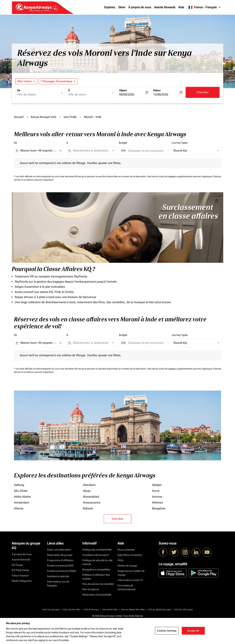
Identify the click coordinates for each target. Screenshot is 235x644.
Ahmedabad (91, 497)
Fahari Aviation (20, 576)
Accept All (193, 631)
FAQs (121, 560)
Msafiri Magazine (22, 581)
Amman (157, 497)
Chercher (203, 92)
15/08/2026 (161, 94)
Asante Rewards (165, 7)
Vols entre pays (91, 609)
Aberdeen (89, 485)
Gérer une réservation (59, 550)
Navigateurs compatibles (96, 569)
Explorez (110, 7)
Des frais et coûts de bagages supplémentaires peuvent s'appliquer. (180, 176)
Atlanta (19, 508)
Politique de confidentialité (97, 550)
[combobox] (38, 95)
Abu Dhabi (21, 491)
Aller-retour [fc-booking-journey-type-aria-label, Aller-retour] (24, 81)
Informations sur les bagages (58, 583)
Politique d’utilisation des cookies (96, 577)
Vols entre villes (110, 609)
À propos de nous (140, 7)
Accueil (19, 117)
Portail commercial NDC (60, 566)
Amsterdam (22, 503)
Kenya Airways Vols (44, 117)
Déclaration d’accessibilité (97, 595)
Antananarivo (92, 503)
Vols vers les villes (72, 609)
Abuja (87, 491)
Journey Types (180, 143)
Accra (156, 491)
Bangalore (159, 508)
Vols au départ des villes (133, 609)
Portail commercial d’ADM (61, 571)
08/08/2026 (127, 94)
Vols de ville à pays (184, 609)
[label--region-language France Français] (205, 7)
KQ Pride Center (21, 570)
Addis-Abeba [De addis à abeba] (22, 497)
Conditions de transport (95, 555)
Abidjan (157, 485)
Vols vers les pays (51, 609)
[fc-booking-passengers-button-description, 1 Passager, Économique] (56, 81)
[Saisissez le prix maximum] (147, 151)
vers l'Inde (70, 117)
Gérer (122, 7)
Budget (123, 143)
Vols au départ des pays (160, 609)
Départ (123, 90)
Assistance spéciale (58, 576)
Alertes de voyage (127, 566)
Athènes (157, 503)
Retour (157, 90)
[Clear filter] (60, 151)
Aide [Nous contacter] (130, 555)
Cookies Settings (167, 631)
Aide (181, 7)
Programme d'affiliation (60, 560)
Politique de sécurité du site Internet (97, 562)
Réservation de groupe (60, 555)
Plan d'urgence (91, 589)
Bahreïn (88, 508)
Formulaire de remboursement (126, 587)
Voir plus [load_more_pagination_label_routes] (117, 519)
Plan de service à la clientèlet (98, 584)
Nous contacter (126, 550)
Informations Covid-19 (130, 580)
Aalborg (19, 485)
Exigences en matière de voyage (131, 573)
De (19, 90)
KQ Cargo (17, 565)
